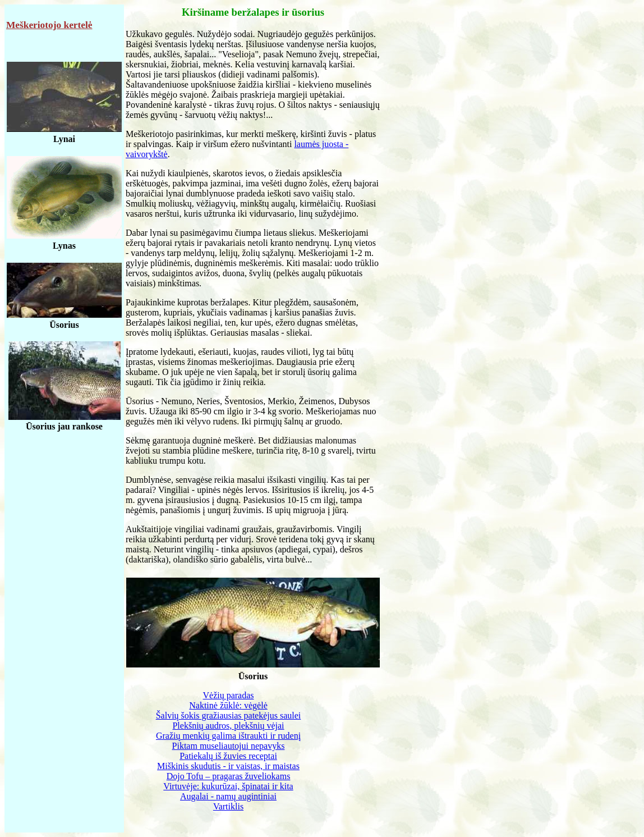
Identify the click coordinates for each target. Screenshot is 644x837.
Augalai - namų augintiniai (228, 796)
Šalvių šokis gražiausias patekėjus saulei (229, 715)
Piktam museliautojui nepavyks (229, 746)
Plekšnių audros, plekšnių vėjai (228, 726)
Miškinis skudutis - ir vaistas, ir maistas (228, 766)
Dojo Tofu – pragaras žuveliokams (229, 776)
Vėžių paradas (228, 695)
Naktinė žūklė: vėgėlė (228, 705)
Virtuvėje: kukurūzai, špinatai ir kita (228, 786)
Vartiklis (228, 806)
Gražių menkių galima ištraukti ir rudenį (228, 736)
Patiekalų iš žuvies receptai (228, 756)
